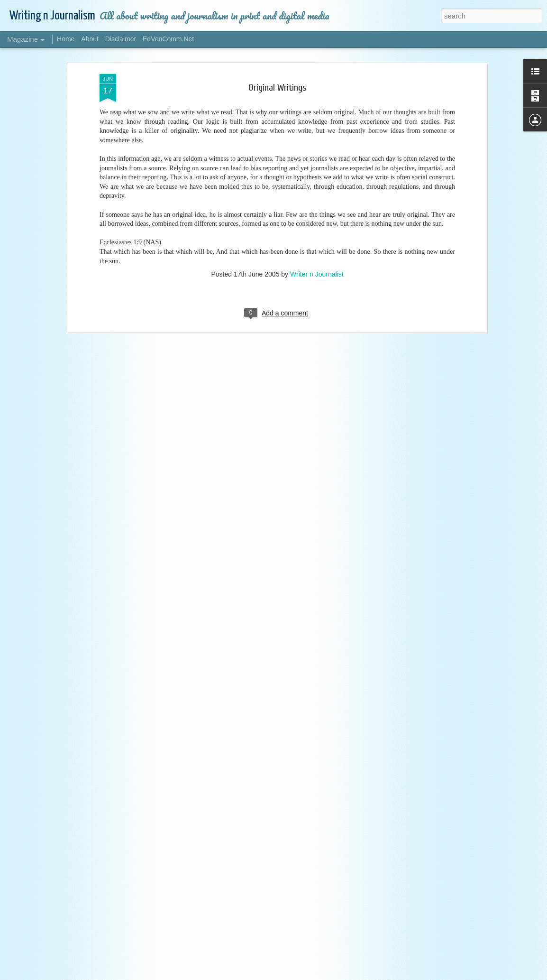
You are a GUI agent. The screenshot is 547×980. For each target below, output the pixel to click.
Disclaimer (121, 39)
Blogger (406, 975)
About (90, 39)
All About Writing (202, 862)
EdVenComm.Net (168, 39)
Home (66, 39)
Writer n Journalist (317, 172)
